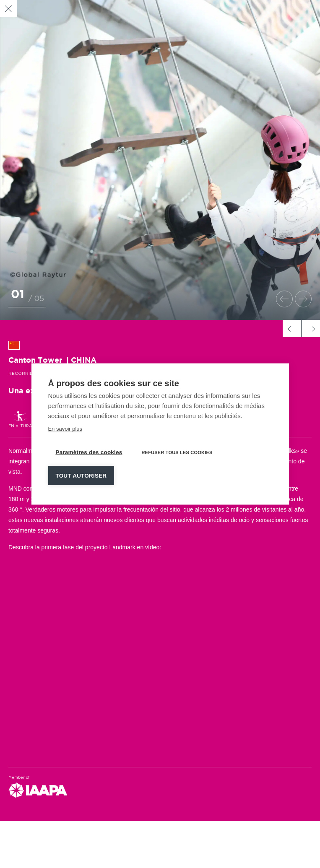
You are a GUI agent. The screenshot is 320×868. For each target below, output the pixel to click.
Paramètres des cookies (89, 452)
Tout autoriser (81, 476)
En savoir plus (65, 429)
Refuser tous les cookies (177, 452)
